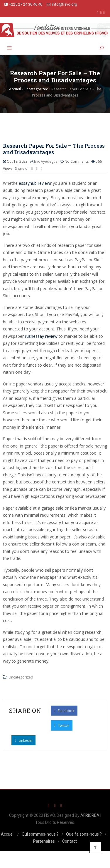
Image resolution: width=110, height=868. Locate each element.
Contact (70, 841)
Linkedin (23, 740)
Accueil (8, 834)
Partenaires (44, 841)
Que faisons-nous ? (84, 834)
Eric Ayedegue (46, 161)
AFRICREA (90, 815)
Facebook (64, 710)
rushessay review (41, 336)
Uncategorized (21, 677)
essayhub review (34, 183)
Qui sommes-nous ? (40, 834)
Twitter (62, 725)
